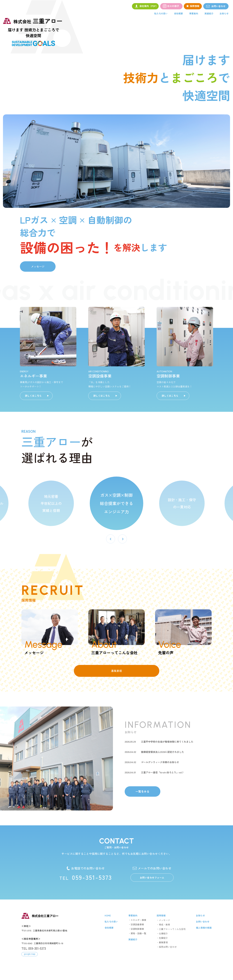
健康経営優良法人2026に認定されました (162, 752)
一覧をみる (143, 791)
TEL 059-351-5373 (34, 948)
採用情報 (161, 915)
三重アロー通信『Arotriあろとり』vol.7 (162, 772)
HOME (108, 915)
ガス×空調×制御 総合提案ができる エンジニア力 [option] (116, 503)
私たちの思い (161, 13)
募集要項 (116, 671)
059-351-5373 (86, 877)
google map (30, 954)
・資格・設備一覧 (137, 933)
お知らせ (224, 13)
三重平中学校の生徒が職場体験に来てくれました (167, 742)
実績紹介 (209, 13)
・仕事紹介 (162, 933)
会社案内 (149, 6)
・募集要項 (162, 942)
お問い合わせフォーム (152, 877)
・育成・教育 (163, 925)
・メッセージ (163, 920)
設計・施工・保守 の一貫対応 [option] (182, 503)
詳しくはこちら (33, 396)
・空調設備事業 (136, 924)
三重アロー (38, 21)
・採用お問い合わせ (167, 947)
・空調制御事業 (136, 929)
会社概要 (178, 13)
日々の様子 (173, 6)
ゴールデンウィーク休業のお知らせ (160, 762)
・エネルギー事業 (137, 920)
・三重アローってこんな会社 (171, 929)
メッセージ (38, 266)
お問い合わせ (228, 6)
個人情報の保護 (204, 928)
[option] (116, 161)
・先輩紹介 (162, 938)
